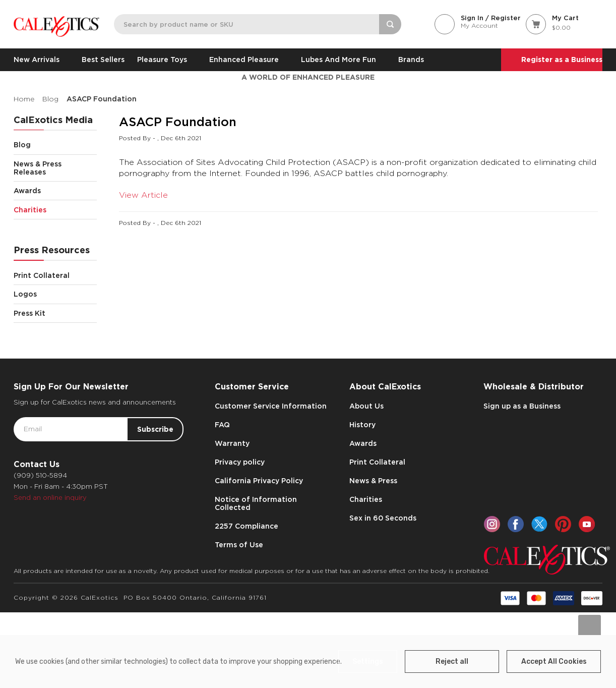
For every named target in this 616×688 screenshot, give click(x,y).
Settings (368, 662)
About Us (366, 406)
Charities (55, 210)
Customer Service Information (271, 406)
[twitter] (539, 524)
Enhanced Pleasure (249, 60)
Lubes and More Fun (343, 60)
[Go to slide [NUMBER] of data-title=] (590, 626)
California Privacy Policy (259, 481)
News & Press (373, 481)
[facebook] (516, 524)
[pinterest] (563, 524)
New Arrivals (41, 60)
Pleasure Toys (167, 60)
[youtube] (587, 524)
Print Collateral (55, 275)
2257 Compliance (247, 526)
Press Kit (29, 313)
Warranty (232, 443)
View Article (143, 195)
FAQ (222, 425)
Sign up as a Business (522, 406)
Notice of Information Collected (256, 503)
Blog (55, 145)
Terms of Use (239, 545)
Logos (55, 294)
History (362, 425)
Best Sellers (103, 60)
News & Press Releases (55, 168)
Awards (55, 191)
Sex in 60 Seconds (383, 518)
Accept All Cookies (554, 662)
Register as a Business (562, 60)
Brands (411, 60)
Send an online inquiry (50, 498)
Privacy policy (240, 462)
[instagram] (492, 524)
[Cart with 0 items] (564, 23)
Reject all (452, 662)
